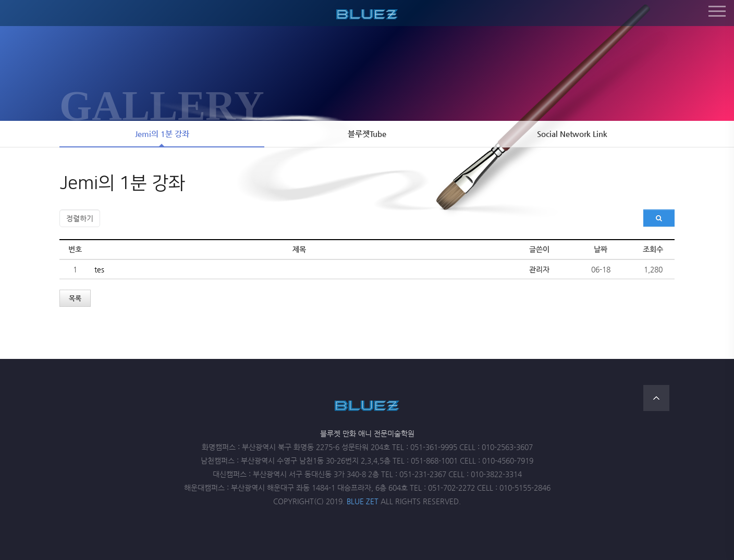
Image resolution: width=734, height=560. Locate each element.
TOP (656, 398)
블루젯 (367, 13)
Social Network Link (572, 134)
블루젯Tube (367, 134)
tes (99, 269)
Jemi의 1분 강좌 (162, 134)
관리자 (539, 269)
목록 (75, 298)
